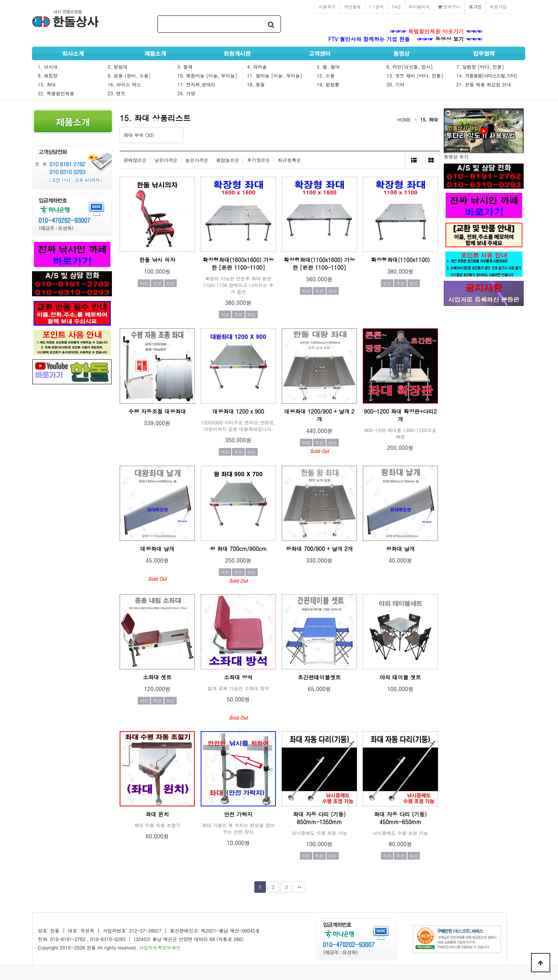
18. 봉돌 (256, 84)
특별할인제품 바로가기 (436, 31)
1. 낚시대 (48, 67)
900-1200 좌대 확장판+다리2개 (400, 415)
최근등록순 (289, 160)
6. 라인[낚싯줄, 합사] (410, 67)
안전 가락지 (238, 814)
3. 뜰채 (185, 67)
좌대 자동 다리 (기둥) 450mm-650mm (400, 818)
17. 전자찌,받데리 (196, 84)
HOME (404, 119)
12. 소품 (326, 75)
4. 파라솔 (257, 67)
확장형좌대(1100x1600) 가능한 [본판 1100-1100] (319, 264)
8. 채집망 (48, 75)
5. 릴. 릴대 (328, 67)
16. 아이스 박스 (124, 84)
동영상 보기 (450, 39)
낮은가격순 (166, 160)
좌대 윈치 (157, 814)
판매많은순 (135, 160)
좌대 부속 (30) (139, 135)
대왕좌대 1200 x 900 (238, 411)
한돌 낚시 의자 (157, 260)
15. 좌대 (47, 84)
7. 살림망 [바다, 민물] (480, 67)
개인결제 (352, 7)
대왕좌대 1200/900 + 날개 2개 (320, 415)
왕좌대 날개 (400, 549)
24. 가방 (186, 93)
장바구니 (449, 7)
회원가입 (498, 7)
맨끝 (299, 887)
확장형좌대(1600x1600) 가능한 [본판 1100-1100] (238, 264)
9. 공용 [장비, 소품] (129, 75)
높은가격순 (197, 160)
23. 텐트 (117, 93)
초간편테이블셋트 (320, 677)
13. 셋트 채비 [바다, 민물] (415, 75)
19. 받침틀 (328, 84)
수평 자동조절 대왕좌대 (157, 411)
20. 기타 (396, 84)
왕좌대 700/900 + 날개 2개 (320, 549)
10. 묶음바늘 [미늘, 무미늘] (207, 75)
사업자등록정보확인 (160, 947)
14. (486, 75)
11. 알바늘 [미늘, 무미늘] (275, 75)
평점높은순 (228, 160)
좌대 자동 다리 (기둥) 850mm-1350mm (319, 818)
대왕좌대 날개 (157, 549)
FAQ (396, 7)
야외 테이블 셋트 (400, 677)
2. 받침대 (118, 67)
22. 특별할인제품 (56, 93)
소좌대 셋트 (157, 677)
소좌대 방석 (238, 677)
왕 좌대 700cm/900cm (238, 549)
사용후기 (327, 7)
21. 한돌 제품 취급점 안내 (484, 84)
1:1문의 (376, 7)
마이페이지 (419, 7)
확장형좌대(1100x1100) (400, 260)
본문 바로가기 (0, 0)
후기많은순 (259, 160)
